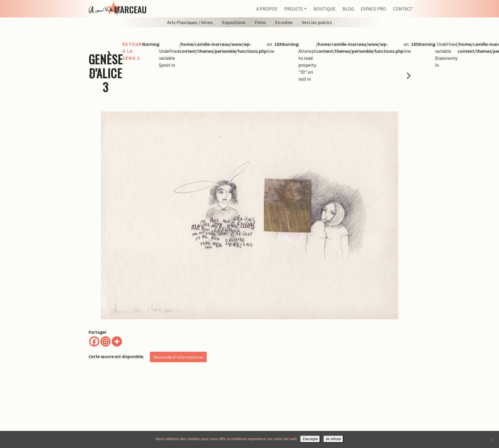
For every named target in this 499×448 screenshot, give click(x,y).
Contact (403, 9)
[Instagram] (106, 341)
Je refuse (333, 439)
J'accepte (310, 439)
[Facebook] (94, 341)
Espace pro (373, 9)
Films (260, 22)
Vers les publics (317, 22)
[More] (117, 341)
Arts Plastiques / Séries (190, 22)
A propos (267, 9)
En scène (284, 22)
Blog (348, 9)
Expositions (234, 22)
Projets (293, 9)
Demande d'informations (178, 357)
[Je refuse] (492, 440)
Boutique (325, 9)
